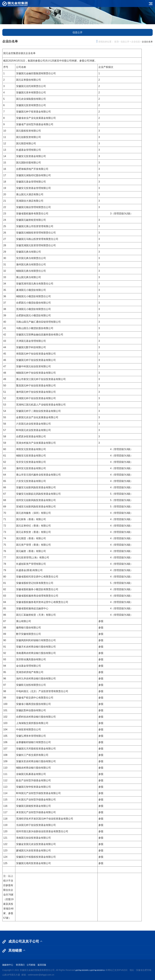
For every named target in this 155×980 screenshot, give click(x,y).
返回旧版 (42, 965)
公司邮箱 (31, 965)
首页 (116, 42)
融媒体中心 (8, 965)
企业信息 (136, 42)
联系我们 (20, 965)
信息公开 (125, 42)
